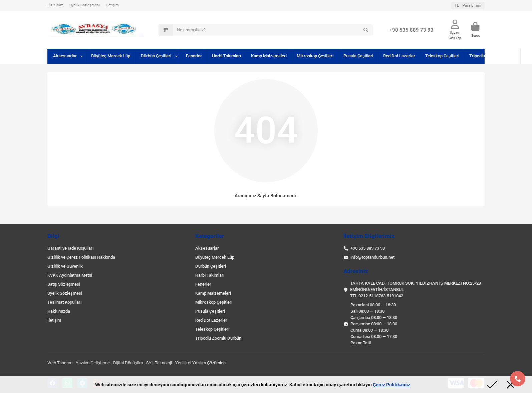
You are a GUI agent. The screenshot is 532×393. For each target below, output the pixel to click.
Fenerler (194, 56)
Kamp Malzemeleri (269, 56)
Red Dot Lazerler (399, 56)
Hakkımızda (59, 311)
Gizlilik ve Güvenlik (65, 266)
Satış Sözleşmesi (64, 284)
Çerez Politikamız (391, 385)
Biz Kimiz (55, 5)
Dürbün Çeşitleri (156, 56)
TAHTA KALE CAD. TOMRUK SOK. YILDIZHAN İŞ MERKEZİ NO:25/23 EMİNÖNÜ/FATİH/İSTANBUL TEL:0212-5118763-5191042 (416, 289)
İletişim (113, 5)
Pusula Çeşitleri (358, 56)
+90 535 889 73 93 (412, 30)
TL (468, 5)
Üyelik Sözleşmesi (85, 5)
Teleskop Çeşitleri (442, 56)
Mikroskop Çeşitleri (315, 56)
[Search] (273, 30)
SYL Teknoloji (159, 363)
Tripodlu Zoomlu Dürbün (492, 56)
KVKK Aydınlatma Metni (70, 275)
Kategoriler (210, 236)
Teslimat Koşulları (64, 302)
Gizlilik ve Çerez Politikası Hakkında (81, 257)
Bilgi (53, 236)
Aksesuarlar (65, 56)
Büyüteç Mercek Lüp (111, 56)
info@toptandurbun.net (372, 257)
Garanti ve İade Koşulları (70, 248)
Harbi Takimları (226, 56)
